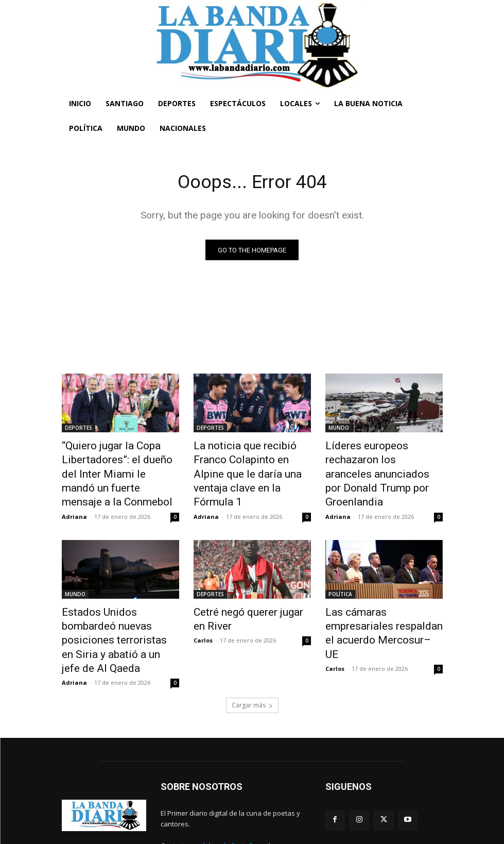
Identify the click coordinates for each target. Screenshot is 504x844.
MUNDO (339, 429)
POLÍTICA (340, 571)
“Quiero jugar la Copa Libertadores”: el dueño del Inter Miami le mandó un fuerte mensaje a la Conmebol (120, 463)
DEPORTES (79, 429)
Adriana (74, 493)
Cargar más (252, 657)
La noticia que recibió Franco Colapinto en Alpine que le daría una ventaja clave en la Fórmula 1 (249, 463)
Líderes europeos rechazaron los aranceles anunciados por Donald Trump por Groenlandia (382, 463)
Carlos (203, 612)
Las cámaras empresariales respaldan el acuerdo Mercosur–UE (379, 599)
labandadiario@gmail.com (244, 798)
